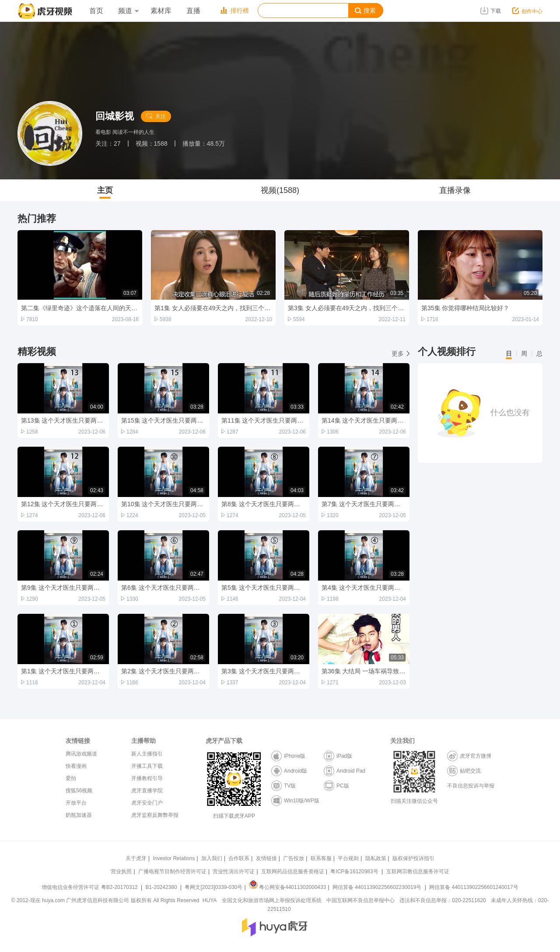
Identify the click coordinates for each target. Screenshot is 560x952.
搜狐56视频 (79, 791)
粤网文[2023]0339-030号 (213, 887)
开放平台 (76, 803)
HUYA (210, 900)
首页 (96, 11)
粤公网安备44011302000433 (287, 887)
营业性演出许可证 (234, 871)
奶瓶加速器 (79, 815)
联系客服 (321, 858)
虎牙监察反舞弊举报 (155, 815)
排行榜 (235, 10)
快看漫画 (76, 766)
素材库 (161, 11)
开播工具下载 (147, 766)
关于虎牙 (136, 858)
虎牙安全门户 (147, 803)
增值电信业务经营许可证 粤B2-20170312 (90, 887)
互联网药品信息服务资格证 (293, 871)
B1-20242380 (162, 887)
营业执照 (121, 871)
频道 (128, 11)
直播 (193, 11)
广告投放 (294, 858)
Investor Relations (174, 858)
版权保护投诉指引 (413, 858)
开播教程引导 (147, 778)
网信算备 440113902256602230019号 (377, 887)
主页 (105, 190)
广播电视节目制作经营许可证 (172, 871)
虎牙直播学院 (147, 791)
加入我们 (212, 858)
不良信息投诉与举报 (471, 786)
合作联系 (239, 858)
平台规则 (348, 858)
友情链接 (266, 858)
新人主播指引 (147, 754)
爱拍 (71, 778)
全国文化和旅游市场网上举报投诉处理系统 (272, 900)
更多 (401, 353)
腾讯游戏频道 (81, 754)
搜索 (365, 11)
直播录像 (455, 190)
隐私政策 (376, 858)
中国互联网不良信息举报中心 (360, 900)
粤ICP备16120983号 (354, 871)
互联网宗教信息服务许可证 (418, 871)
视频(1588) (280, 190)
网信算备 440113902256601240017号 (474, 887)
